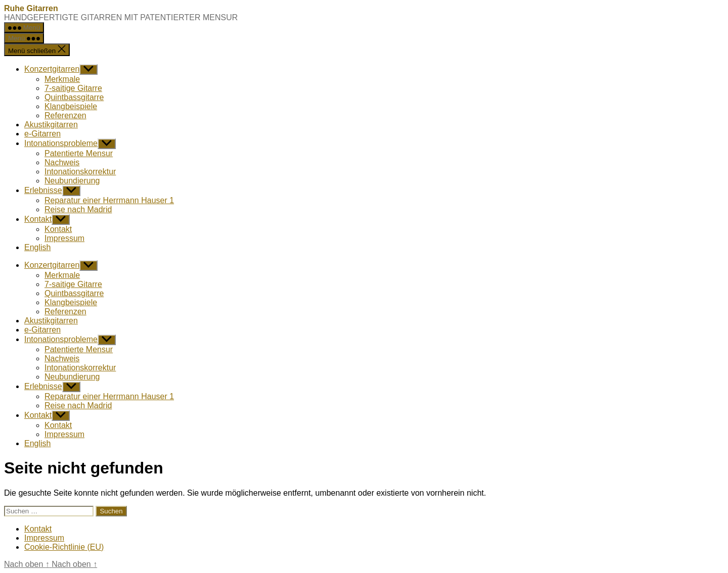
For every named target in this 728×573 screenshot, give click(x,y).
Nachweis (62, 162)
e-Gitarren (42, 134)
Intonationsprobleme (61, 143)
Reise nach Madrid (78, 209)
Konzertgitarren (52, 69)
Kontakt (38, 219)
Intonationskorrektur (80, 172)
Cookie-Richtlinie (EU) (64, 547)
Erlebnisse (43, 190)
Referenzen (65, 115)
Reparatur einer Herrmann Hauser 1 (109, 200)
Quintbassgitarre (74, 97)
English (37, 247)
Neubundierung (72, 181)
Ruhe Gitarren (31, 8)
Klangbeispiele (71, 106)
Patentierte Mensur (79, 153)
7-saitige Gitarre (73, 88)
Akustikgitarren (51, 125)
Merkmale (62, 79)
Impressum (64, 238)
